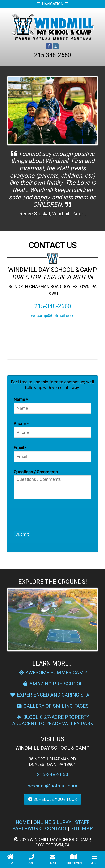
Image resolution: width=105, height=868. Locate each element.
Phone (20, 424)
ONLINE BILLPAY (52, 822)
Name (19, 399)
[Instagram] (56, 46)
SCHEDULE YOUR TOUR (52, 799)
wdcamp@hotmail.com (53, 316)
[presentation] (41, 514)
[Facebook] (49, 46)
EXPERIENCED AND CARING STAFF (53, 695)
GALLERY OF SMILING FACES (53, 706)
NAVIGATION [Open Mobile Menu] (53, 4)
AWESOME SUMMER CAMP (52, 673)
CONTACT (56, 828)
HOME (23, 822)
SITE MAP (82, 828)
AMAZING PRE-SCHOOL (53, 684)
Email (19, 448)
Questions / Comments (36, 472)
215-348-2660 (53, 55)
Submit (22, 534)
